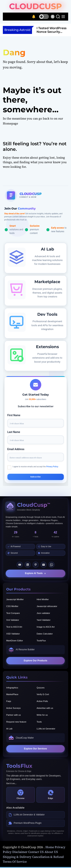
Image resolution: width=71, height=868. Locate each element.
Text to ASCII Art (14, 627)
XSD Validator (13, 634)
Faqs (9, 701)
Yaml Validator (44, 620)
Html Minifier (43, 599)
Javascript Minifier (15, 599)
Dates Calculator (45, 634)
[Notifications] (34, 17)
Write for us (42, 715)
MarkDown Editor (15, 641)
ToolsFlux (41, 641)
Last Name (14, 432)
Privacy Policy (52, 467)
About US (51, 852)
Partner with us (14, 715)
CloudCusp (35, 6)
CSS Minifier (12, 606)
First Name (14, 415)
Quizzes (41, 688)
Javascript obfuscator (47, 606)
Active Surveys (13, 708)
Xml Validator (13, 620)
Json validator (43, 613)
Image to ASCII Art (46, 627)
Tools (39, 722)
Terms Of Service (15, 862)
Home (50, 847)
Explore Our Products (35, 661)
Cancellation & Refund (48, 857)
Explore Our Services (35, 749)
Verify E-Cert (43, 694)
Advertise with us (45, 708)
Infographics (12, 688)
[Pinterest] (36, 565)
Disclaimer (20, 852)
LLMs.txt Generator (46, 729)
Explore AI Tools (35, 573)
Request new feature (16, 722)
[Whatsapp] (51, 565)
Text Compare (13, 613)
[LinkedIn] (28, 565)
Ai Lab (9, 729)
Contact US (36, 852)
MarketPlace (12, 694)
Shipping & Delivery (17, 857)
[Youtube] (20, 565)
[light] (47, 17)
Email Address (16, 449)
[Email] (44, 565)
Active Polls (42, 701)
